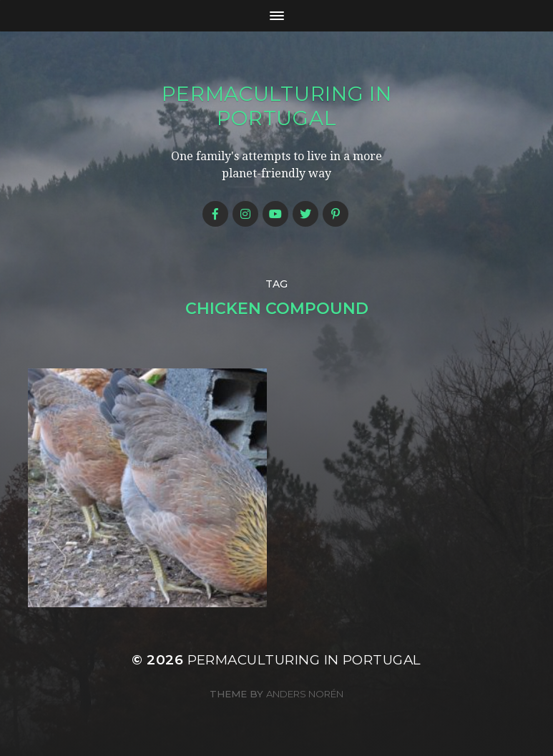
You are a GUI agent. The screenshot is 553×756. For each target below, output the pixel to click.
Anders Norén (305, 694)
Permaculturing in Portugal (277, 106)
